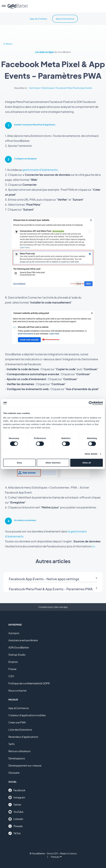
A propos (14, 633)
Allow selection (53, 463)
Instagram (17, 797)
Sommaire (34, 88)
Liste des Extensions (20, 730)
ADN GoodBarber (19, 647)
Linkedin (16, 819)
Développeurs (17, 758)
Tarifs (11, 744)
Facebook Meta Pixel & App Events (74, 88)
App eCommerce (65, 19)
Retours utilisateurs (19, 751)
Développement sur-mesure (25, 765)
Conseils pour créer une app (53, 607)
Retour (8, 44)
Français (56, 857)
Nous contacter (18, 690)
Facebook (17, 790)
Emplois (13, 662)
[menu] (4, 6)
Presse (12, 669)
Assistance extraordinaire (23, 640)
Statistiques (48, 88)
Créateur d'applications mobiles (27, 715)
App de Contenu (38, 19)
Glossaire (14, 773)
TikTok (15, 833)
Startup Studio (17, 655)
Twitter (15, 805)
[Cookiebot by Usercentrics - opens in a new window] (91, 403)
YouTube (16, 812)
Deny (19, 463)
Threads (16, 826)
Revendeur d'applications (23, 737)
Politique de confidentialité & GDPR (29, 683)
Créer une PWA (17, 722)
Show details (91, 454)
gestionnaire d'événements (40, 170)
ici (93, 546)
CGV (11, 676)
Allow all (87, 463)
